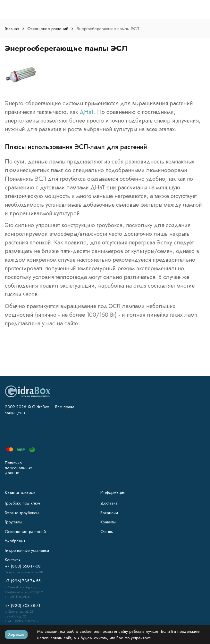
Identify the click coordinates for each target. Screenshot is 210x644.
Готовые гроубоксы (22, 513)
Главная (12, 29)
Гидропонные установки (27, 550)
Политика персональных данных (18, 468)
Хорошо (16, 634)
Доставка (109, 503)
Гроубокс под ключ (22, 503)
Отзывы (107, 532)
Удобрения (15, 541)
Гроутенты (13, 522)
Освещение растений (48, 29)
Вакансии (109, 513)
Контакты (108, 522)
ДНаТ (87, 112)
